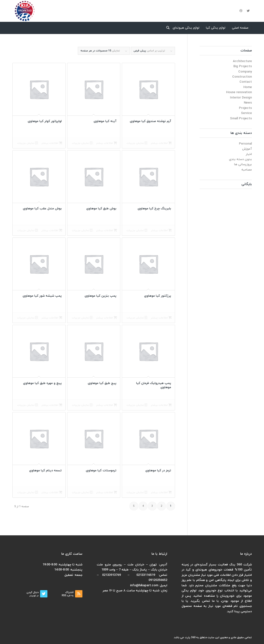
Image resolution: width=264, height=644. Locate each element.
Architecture (242, 61)
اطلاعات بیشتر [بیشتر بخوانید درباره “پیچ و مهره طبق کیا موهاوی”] (52, 405)
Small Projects (241, 119)
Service (246, 113)
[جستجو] (166, 28)
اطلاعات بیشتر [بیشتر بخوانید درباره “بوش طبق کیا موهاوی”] (106, 231)
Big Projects (243, 66)
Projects (245, 108)
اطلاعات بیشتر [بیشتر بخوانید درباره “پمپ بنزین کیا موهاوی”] (106, 318)
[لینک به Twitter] (248, 11)
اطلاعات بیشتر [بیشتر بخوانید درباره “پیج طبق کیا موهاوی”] (106, 405)
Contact (246, 82)
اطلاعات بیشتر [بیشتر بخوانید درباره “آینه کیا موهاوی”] (106, 143)
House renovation (239, 92)
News (248, 103)
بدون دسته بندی (240, 159)
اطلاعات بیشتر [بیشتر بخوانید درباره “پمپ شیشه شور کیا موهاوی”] (52, 318)
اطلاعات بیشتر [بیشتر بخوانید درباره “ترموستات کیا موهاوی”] (106, 493)
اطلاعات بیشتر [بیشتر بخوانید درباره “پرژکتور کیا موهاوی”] (161, 318)
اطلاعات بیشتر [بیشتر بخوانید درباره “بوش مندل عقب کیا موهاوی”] (52, 231)
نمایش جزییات (137, 143)
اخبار (249, 154)
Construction (242, 77)
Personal (245, 144)
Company (245, 72)
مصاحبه (247, 170)
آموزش (247, 149)
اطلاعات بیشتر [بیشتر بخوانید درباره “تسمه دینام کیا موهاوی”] (52, 493)
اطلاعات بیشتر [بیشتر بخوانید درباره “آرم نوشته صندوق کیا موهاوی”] (161, 143)
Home (248, 87)
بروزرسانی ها (243, 164)
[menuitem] (240, 28)
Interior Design (241, 98)
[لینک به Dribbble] (241, 11)
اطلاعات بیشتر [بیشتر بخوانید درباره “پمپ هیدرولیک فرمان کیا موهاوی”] (161, 405)
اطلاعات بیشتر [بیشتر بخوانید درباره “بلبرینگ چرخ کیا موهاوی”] (161, 231)
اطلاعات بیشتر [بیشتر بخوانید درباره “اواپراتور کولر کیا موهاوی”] (52, 143)
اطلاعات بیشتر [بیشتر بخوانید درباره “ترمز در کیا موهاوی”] (161, 493)
